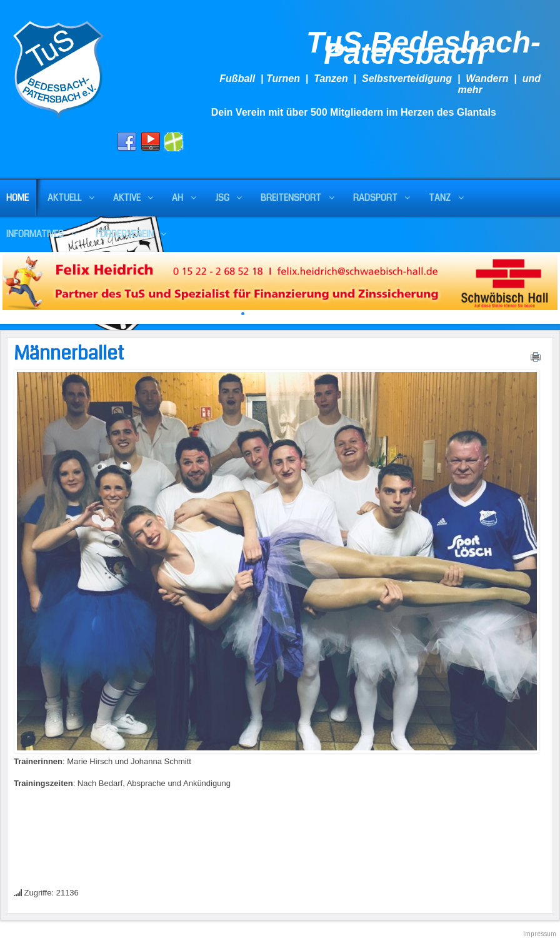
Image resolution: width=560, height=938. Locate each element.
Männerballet (69, 353)
